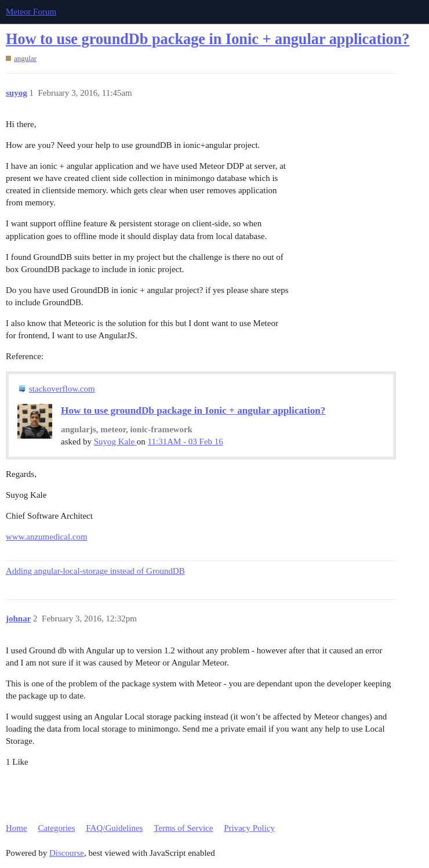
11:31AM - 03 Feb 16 (186, 442)
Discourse (67, 853)
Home (17, 828)
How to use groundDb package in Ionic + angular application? (208, 39)
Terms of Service (183, 828)
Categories (56, 828)
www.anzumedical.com (47, 537)
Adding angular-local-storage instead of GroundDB (95, 571)
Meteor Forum (31, 12)
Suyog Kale (115, 442)
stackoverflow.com (62, 389)
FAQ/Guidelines (114, 828)
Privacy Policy (249, 828)
